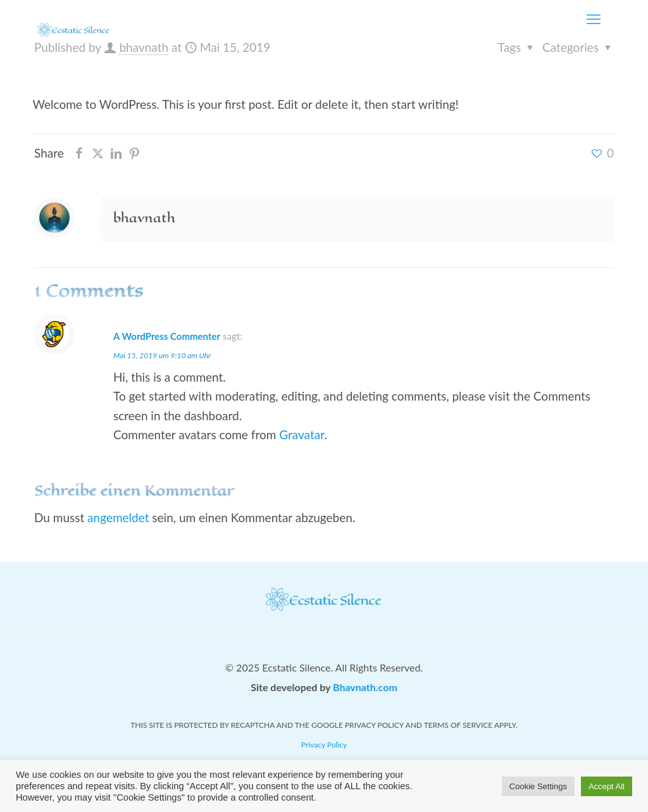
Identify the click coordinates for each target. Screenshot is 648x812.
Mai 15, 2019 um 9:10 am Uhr (162, 355)
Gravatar (302, 434)
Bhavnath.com (365, 687)
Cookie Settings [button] (538, 786)
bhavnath (144, 47)
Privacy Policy (324, 745)
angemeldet (118, 517)
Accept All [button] (607, 786)
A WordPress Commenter (167, 336)
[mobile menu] (594, 19)
